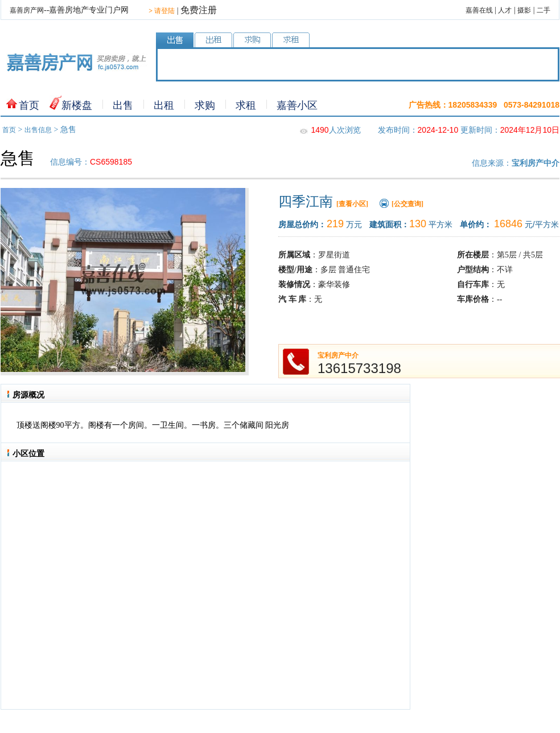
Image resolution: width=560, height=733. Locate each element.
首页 (29, 105)
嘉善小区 (297, 105)
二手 (543, 10)
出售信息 (38, 130)
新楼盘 (77, 105)
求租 (246, 105)
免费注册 (199, 10)
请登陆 (162, 11)
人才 (505, 10)
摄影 (524, 10)
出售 (123, 105)
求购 (205, 105)
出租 (164, 105)
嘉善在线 (479, 10)
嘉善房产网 (27, 10)
